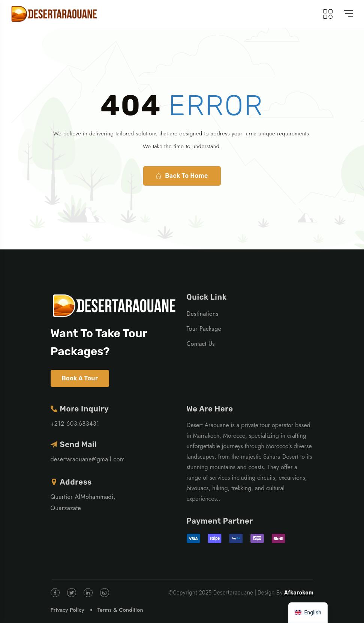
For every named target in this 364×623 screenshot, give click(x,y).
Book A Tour (80, 378)
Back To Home (182, 176)
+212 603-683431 (75, 424)
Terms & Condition (120, 610)
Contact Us (201, 344)
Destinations (203, 314)
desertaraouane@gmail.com (88, 459)
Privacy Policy (67, 610)
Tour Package (204, 329)
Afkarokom (299, 593)
